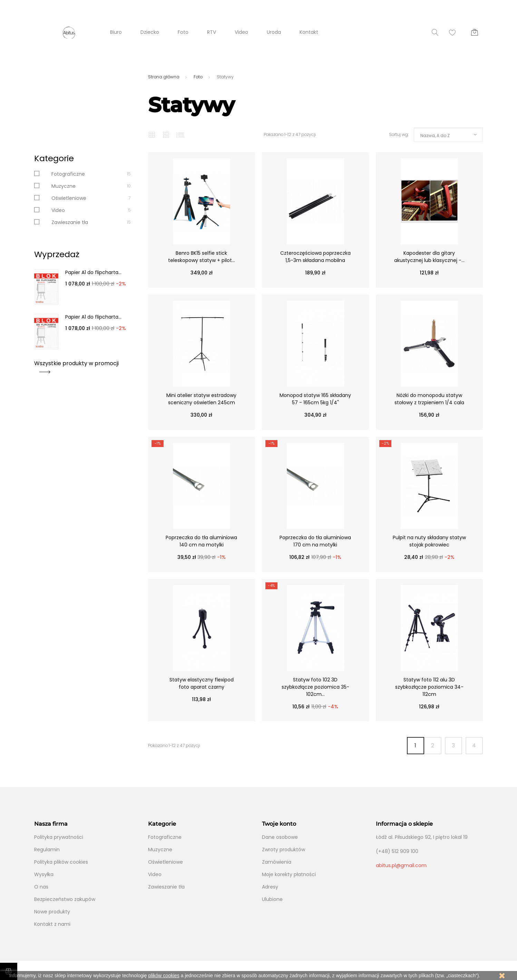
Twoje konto (279, 824)
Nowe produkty (52, 912)
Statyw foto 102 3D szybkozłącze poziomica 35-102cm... (315, 687)
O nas (41, 887)
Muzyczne (64, 186)
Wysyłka (44, 874)
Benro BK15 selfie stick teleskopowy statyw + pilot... (202, 257)
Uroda (274, 32)
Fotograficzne (68, 174)
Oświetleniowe (69, 198)
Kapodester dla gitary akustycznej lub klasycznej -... (429, 257)
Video (241, 32)
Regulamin (47, 850)
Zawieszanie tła (70, 222)
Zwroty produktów (284, 850)
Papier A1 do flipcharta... (93, 272)
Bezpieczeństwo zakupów (65, 899)
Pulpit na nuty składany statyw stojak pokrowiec (429, 541)
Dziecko (150, 32)
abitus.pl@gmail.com (401, 865)
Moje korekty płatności (289, 874)
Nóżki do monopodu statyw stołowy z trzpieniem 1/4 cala (429, 399)
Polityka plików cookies (61, 862)
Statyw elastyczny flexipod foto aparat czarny (202, 683)
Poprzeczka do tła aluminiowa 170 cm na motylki (315, 541)
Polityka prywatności (59, 837)
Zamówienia (277, 862)
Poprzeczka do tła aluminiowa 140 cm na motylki (201, 541)
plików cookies (164, 976)
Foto (183, 32)
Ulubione (272, 899)
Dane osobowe (280, 837)
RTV (212, 32)
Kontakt (309, 32)
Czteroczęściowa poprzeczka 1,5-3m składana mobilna (315, 257)
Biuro (116, 32)
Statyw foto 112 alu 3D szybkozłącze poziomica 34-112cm (429, 687)
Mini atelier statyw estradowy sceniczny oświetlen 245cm (201, 399)
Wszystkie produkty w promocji (76, 366)
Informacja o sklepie (404, 824)
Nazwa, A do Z (435, 135)
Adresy (270, 887)
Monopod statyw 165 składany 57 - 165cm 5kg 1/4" (315, 399)
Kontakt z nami (52, 924)
